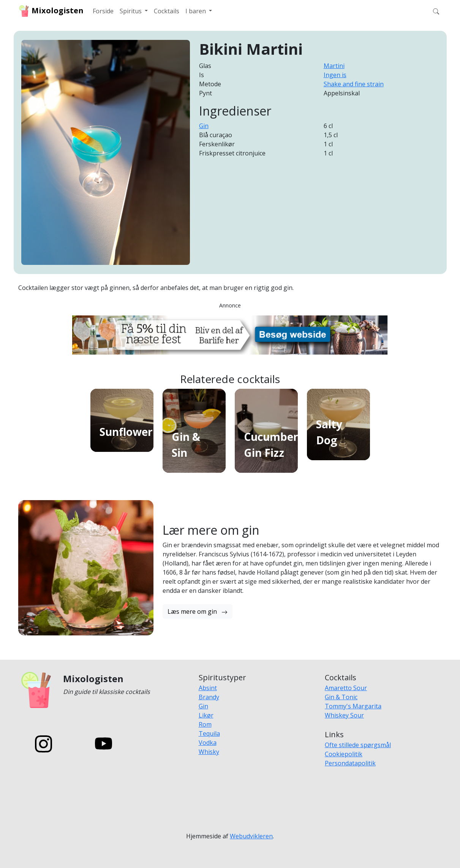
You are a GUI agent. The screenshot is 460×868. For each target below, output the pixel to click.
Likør (206, 715)
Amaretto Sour (346, 688)
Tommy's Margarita (353, 706)
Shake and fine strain (354, 84)
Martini (334, 66)
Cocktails (167, 11)
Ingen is (335, 75)
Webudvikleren (251, 836)
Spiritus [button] (131, 11)
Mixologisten (51, 11)
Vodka (208, 743)
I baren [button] (196, 11)
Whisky (209, 752)
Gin (204, 126)
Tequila (209, 733)
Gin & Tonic (341, 697)
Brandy (209, 697)
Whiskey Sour (344, 715)
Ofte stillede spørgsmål (358, 745)
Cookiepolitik (344, 754)
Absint (208, 688)
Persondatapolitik (350, 763)
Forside (103, 11)
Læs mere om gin (198, 611)
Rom (205, 724)
